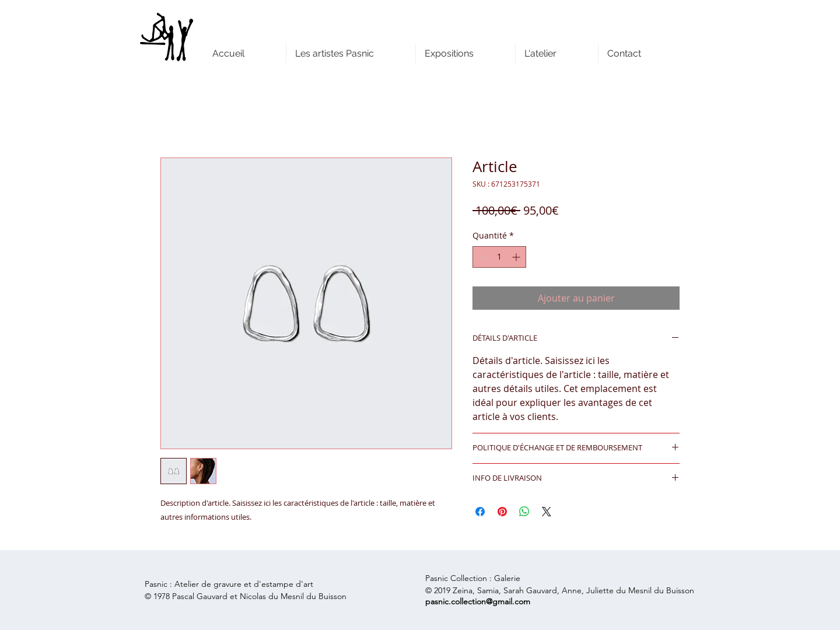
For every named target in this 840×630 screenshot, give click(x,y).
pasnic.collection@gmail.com (478, 601)
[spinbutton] (499, 257)
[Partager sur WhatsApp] (524, 512)
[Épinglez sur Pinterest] (502, 512)
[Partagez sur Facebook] (480, 512)
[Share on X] (547, 512)
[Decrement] (482, 257)
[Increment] (517, 257)
